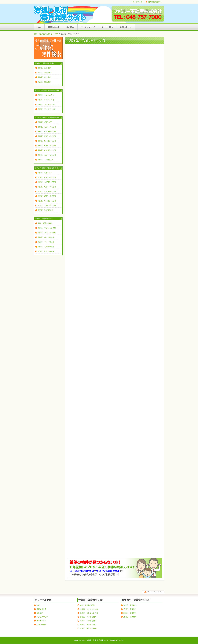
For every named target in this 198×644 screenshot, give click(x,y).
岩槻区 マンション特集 (47, 228)
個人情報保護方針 (155, 2)
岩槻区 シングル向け (46, 95)
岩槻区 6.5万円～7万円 (47, 150)
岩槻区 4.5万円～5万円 (47, 132)
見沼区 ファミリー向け (47, 109)
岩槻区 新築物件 (44, 68)
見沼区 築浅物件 (44, 82)
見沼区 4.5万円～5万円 (47, 182)
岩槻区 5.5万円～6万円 (47, 141)
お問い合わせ (126, 27)
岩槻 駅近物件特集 (45, 223)
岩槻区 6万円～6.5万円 (47, 146)
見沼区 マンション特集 (47, 233)
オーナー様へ (107, 27)
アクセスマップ (88, 27)
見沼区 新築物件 (44, 73)
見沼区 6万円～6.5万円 (47, 196)
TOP (39, 27)
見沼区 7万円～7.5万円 (47, 206)
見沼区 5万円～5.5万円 (47, 187)
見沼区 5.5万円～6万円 (47, 191)
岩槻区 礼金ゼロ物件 (46, 247)
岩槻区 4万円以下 (45, 122)
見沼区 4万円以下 (45, 173)
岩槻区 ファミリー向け (47, 104)
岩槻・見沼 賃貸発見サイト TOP (46, 34)
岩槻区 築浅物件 (44, 77)
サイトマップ (137, 2)
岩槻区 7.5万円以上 (45, 160)
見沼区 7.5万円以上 (45, 210)
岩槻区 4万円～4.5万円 (47, 127)
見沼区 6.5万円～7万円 (47, 201)
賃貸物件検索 (54, 27)
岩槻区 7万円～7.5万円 (47, 155)
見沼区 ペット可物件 (46, 242)
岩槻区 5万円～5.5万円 (47, 136)
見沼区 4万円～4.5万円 (47, 177)
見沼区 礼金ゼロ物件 (46, 251)
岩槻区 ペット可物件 (46, 237)
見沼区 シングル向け (46, 100)
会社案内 (70, 27)
